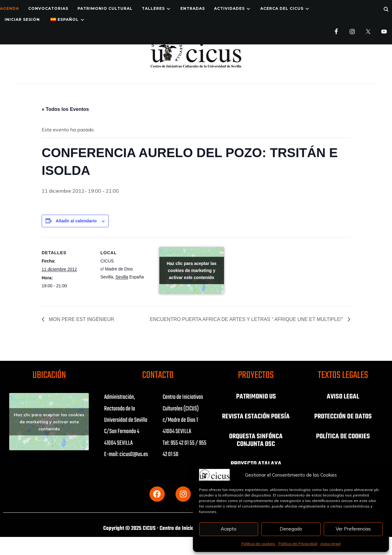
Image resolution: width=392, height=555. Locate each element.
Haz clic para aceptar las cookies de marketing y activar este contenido (192, 270)
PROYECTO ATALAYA (256, 463)
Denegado (291, 529)
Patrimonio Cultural (105, 8)
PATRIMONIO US (256, 397)
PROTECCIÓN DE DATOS (343, 416)
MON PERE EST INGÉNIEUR (81, 319)
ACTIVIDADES (229, 8)
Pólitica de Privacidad (298, 544)
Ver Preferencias (353, 529)
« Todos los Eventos (65, 109)
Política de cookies (258, 544)
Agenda (9, 8)
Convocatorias (48, 8)
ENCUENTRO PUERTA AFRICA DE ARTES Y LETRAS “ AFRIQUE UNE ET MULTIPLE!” (247, 319)
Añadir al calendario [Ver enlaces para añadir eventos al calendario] (76, 221)
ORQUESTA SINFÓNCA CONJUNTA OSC (256, 440)
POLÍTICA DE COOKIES (343, 436)
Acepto (229, 529)
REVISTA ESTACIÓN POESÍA (256, 416)
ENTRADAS (193, 8)
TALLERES (153, 8)
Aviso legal (330, 544)
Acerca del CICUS (282, 8)
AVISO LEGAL (343, 397)
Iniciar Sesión (22, 19)
